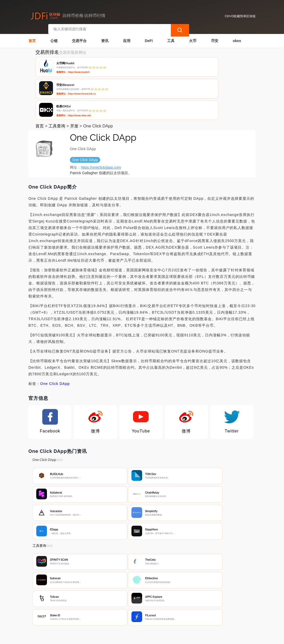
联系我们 (85, 604)
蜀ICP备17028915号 (133, 638)
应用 (127, 38)
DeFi (149, 38)
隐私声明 (111, 604)
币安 (215, 38)
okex (237, 38)
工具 (171, 38)
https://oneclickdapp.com (101, 122)
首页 (32, 38)
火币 (193, 38)
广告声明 (137, 604)
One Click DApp (55, 338)
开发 (74, 81)
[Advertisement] (142, 560)
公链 (54, 38)
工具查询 (57, 81)
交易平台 (79, 38)
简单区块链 (110, 638)
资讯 (105, 38)
